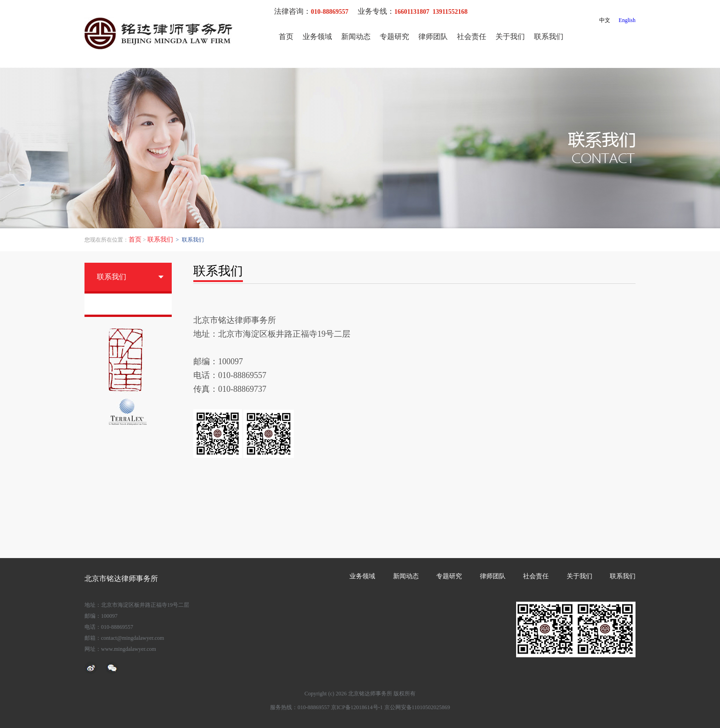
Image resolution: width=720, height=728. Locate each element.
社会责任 (472, 37)
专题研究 (394, 37)
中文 (605, 20)
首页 (286, 37)
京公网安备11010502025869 (417, 707)
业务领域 (317, 37)
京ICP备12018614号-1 (357, 707)
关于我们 (510, 37)
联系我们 (549, 37)
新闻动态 (356, 37)
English (627, 20)
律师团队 (433, 37)
